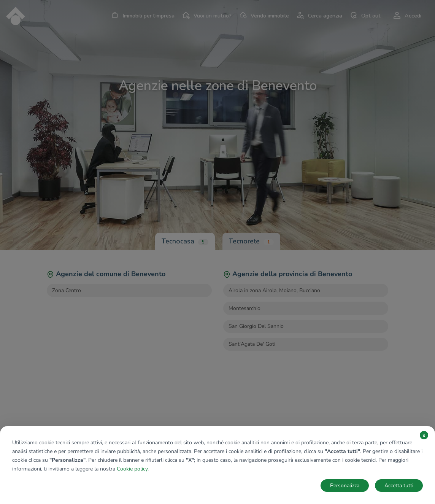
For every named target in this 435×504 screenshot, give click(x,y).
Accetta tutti (399, 486)
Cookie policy (132, 469)
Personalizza (345, 486)
